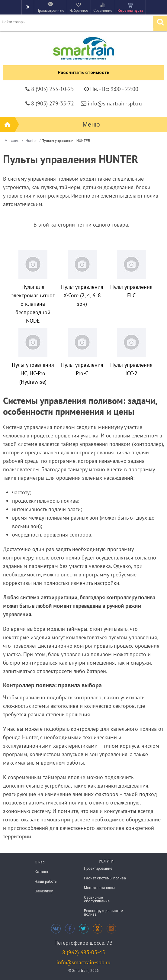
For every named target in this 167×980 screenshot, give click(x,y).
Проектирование (98, 869)
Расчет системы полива (105, 878)
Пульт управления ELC (131, 291)
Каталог (42, 872)
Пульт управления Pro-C (82, 369)
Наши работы (46, 882)
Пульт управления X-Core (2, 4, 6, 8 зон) (82, 295)
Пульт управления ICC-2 (131, 369)
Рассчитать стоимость (84, 73)
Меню (91, 124)
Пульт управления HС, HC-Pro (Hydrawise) (33, 373)
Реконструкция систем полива (104, 913)
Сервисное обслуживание (97, 899)
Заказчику (44, 891)
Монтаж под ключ (99, 888)
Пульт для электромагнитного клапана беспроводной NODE (33, 304)
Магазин (12, 141)
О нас (40, 862)
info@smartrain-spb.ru (83, 962)
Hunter (31, 141)
